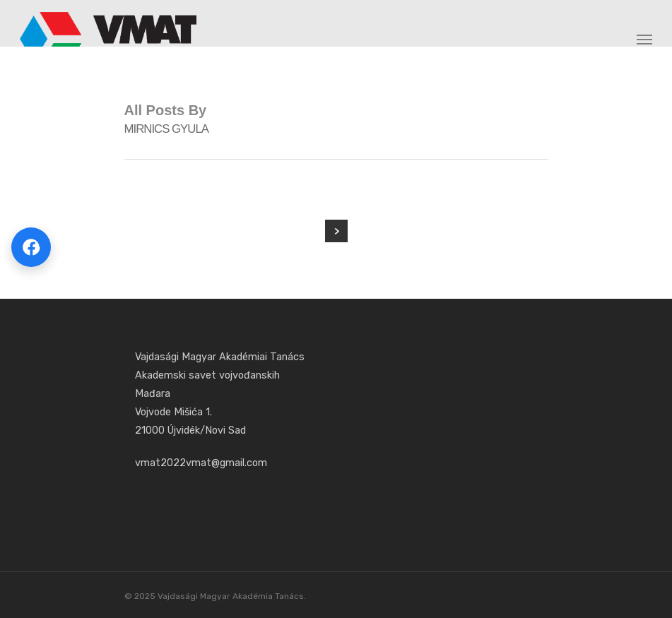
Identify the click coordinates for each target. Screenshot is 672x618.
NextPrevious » (336, 231)
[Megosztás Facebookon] (31, 247)
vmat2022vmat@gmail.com (201, 463)
